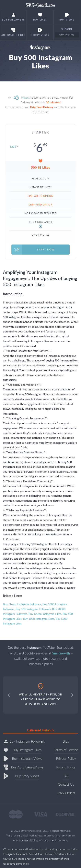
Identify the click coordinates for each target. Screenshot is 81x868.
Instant (26, 98)
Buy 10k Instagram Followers (33, 609)
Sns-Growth (41, 5)
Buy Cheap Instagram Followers (22, 604)
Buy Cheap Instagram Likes (45, 614)
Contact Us (67, 35)
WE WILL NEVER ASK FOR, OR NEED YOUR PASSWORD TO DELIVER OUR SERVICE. (40, 695)
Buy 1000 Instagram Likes (39, 619)
